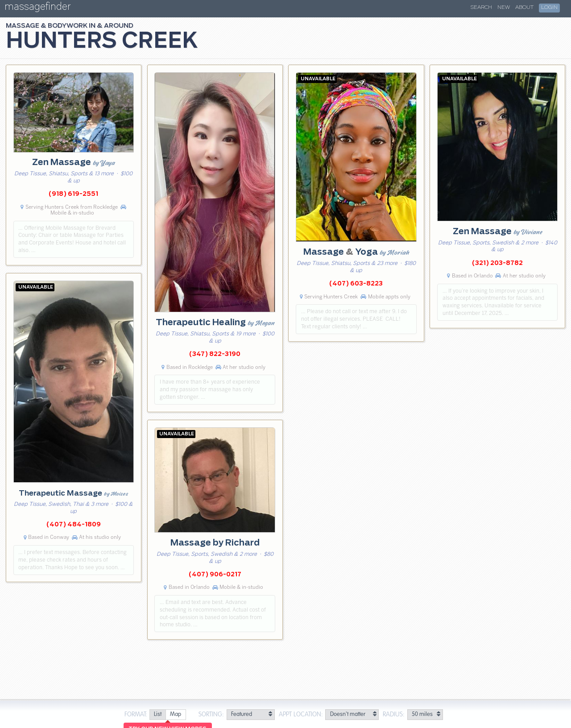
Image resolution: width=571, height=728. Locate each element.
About (524, 8)
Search (481, 8)
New (504, 8)
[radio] (157, 715)
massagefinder (37, 8)
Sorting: (211, 715)
